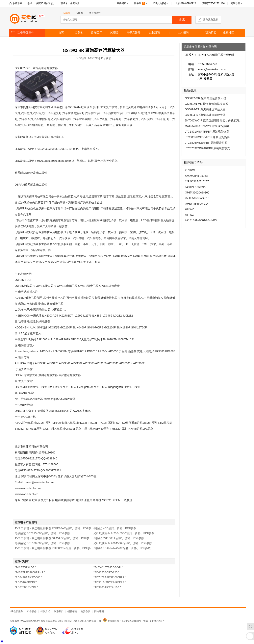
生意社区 (229, 33)
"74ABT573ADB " (25, 567)
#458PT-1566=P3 (196, 187)
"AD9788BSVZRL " (26, 587)
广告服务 (32, 611)
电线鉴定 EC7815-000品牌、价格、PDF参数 (42, 533)
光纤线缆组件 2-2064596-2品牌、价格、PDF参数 (124, 533)
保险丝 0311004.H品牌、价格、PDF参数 (119, 538)
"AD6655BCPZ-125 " (106, 572)
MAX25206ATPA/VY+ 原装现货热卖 (207, 126)
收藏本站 (17, 3)
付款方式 (45, 611)
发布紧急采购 (211, 20)
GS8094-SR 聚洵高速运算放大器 (205, 115)
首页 (61, 33)
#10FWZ (190, 170)
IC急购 (79, 13)
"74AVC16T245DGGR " (108, 567)
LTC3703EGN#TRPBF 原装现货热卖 (207, 148)
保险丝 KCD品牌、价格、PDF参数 (115, 528)
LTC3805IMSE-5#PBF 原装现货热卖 (207, 137)
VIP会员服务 (160, 3)
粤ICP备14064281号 (154, 621)
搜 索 (182, 20)
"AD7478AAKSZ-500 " (28, 577)
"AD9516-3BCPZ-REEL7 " (110, 582)
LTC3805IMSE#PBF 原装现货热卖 (206, 143)
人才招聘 (183, 33)
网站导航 (235, 3)
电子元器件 (95, 13)
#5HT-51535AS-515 (197, 198)
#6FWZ (189, 209)
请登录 (64, 3)
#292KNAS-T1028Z (197, 181)
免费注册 (75, 3)
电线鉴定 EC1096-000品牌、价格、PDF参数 (42, 543)
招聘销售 (72, 611)
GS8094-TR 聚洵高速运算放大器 (205, 109)
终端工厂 (97, 33)
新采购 (140, 3)
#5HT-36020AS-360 (197, 193)
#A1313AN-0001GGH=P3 (201, 220)
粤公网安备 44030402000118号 (122, 621)
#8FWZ (189, 215)
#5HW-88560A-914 (197, 204)
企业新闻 (154, 33)
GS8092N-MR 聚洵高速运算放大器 (206, 104)
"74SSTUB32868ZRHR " (30, 572)
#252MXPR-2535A (196, 176)
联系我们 (59, 611)
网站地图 (99, 611)
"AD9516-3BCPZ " (26, 582)
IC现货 (66, 13)
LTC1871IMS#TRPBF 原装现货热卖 (207, 132)
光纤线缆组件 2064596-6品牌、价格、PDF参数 (123, 543)
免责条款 (86, 611)
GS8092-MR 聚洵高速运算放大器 (205, 98)
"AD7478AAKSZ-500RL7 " (110, 577)
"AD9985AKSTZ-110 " (107, 587)
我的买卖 (121, 3)
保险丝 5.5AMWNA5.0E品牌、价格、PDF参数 (122, 548)
